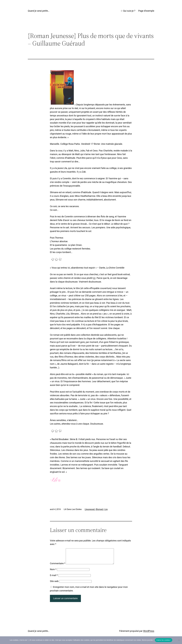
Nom (53, 572)
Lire (106, 509)
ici (94, 278)
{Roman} (99, 509)
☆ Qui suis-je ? (128, 11)
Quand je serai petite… (39, 11)
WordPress (149, 634)
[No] (179, 640)
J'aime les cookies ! (164, 640)
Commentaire (58, 566)
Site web (54, 584)
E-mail (54, 578)
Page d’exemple (146, 11)
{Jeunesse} (90, 509)
